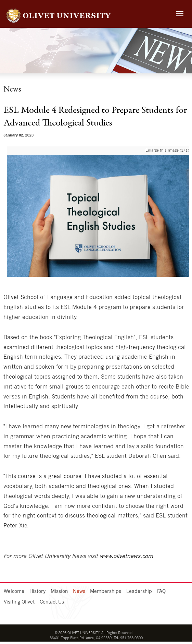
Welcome (14, 592)
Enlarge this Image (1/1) (167, 150)
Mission (59, 592)
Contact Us (52, 602)
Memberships (106, 592)
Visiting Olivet (19, 602)
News (79, 592)
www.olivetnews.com (126, 556)
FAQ (161, 592)
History (37, 592)
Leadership (139, 592)
